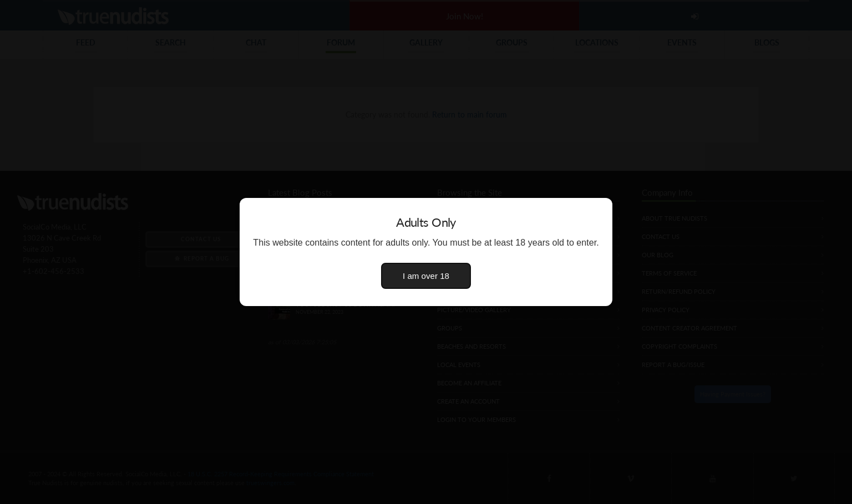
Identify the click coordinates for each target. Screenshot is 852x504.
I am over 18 (426, 276)
